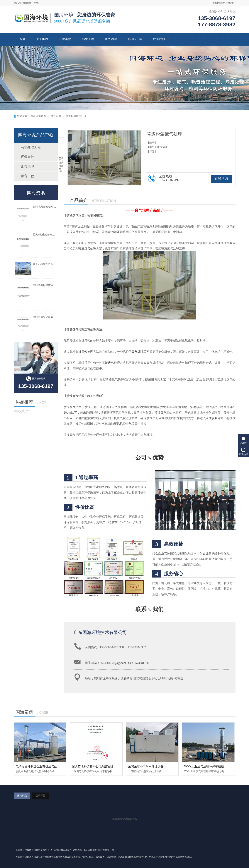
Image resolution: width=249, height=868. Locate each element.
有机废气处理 (84, 352)
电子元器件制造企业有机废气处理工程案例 (44, 766)
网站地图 (222, 3)
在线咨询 (221, 179)
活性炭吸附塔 (215, 418)
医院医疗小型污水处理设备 (146, 766)
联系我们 (231, 3)
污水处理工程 (31, 147)
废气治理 (111, 39)
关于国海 (42, 39)
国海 (215, 3)
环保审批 (65, 39)
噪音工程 (27, 176)
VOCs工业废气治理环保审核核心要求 (208, 766)
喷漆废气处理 (87, 249)
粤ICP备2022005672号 (61, 850)
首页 (22, 39)
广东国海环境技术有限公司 (100, 632)
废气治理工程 (176, 249)
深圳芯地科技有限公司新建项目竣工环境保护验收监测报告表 (112, 766)
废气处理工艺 (140, 352)
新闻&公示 (135, 39)
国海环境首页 (38, 116)
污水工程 (88, 39)
